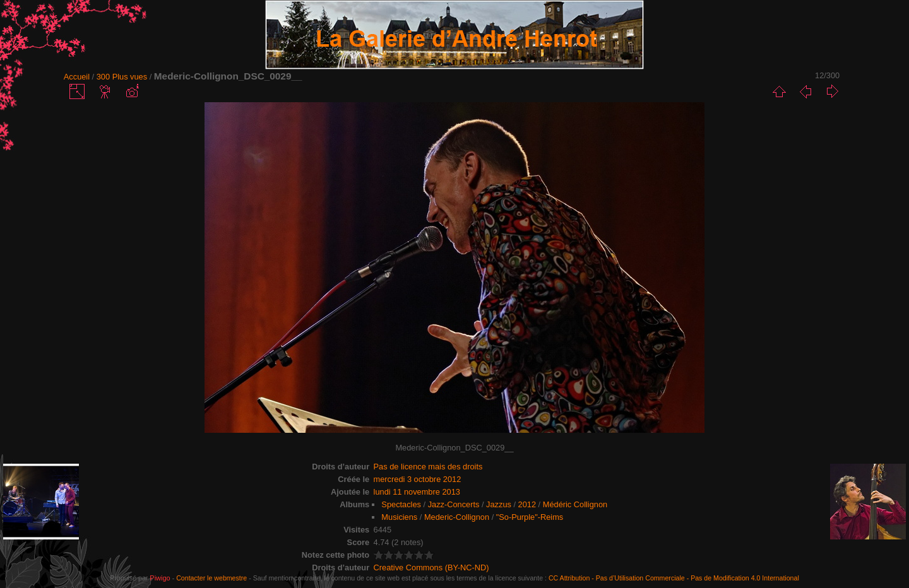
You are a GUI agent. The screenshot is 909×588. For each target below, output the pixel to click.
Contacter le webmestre (211, 578)
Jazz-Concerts (454, 504)
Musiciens (399, 517)
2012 (527, 504)
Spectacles (401, 504)
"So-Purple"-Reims (530, 517)
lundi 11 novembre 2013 (417, 492)
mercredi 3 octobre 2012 (418, 479)
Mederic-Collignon (457, 517)
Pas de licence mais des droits (428, 467)
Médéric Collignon (575, 504)
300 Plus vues (122, 77)
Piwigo (160, 578)
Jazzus (499, 504)
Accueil (77, 77)
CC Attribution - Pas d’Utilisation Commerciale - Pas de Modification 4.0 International (674, 578)
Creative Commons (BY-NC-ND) (431, 567)
